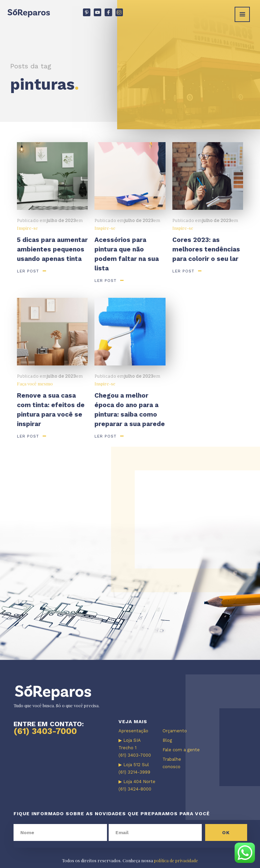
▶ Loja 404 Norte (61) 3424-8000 (137, 785)
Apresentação (133, 731)
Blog (167, 740)
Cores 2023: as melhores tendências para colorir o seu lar (206, 249)
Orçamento (175, 731)
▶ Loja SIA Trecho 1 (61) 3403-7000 (135, 748)
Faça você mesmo (35, 384)
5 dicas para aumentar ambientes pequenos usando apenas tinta (52, 249)
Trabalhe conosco (172, 763)
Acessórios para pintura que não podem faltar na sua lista (127, 254)
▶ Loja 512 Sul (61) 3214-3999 (134, 768)
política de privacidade (176, 860)
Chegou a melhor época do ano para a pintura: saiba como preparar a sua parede (130, 410)
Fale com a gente (181, 750)
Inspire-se (27, 228)
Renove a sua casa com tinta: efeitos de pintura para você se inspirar (51, 410)
